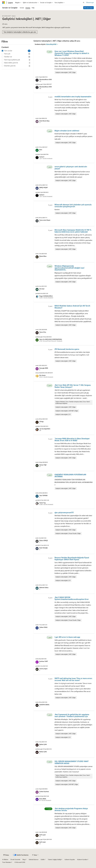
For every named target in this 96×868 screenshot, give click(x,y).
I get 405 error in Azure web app (67, 637)
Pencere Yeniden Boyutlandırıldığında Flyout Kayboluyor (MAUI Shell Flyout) (72, 558)
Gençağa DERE (44, 368)
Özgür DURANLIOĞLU (46, 296)
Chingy (41, 421)
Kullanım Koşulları (70, 859)
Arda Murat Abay (44, 121)
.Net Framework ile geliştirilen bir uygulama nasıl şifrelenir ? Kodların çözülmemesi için (72, 715)
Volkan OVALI (43, 627)
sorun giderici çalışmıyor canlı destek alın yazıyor (71, 167)
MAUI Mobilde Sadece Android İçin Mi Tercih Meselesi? (72, 307)
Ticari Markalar (7, 862)
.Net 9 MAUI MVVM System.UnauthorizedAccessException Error (72, 598)
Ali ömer (42, 289)
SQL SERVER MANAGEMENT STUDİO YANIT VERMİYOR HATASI (72, 762)
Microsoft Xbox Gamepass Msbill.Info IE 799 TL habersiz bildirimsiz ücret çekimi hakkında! (73, 231)
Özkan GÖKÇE (44, 540)
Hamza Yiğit (43, 465)
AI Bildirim (5, 859)
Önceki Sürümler (15, 859)
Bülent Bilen (43, 256)
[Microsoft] (4, 3)
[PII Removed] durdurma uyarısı (67, 349)
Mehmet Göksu (44, 587)
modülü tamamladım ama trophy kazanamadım (73, 96)
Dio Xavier (42, 375)
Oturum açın (90, 2)
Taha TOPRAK (43, 495)
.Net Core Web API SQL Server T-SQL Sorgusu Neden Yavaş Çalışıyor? (73, 386)
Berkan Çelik (43, 744)
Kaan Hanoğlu (44, 548)
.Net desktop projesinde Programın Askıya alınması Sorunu (71, 809)
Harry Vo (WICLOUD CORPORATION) (51, 339)
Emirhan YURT (44, 661)
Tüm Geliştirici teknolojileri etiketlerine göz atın (20, 32)
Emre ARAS (43, 799)
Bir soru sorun (89, 8)
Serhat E (42, 157)
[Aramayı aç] (84, 3)
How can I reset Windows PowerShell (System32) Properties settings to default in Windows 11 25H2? (72, 53)
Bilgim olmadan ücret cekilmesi (67, 131)
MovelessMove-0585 (46, 79)
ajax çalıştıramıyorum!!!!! (64, 512)
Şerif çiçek (42, 835)
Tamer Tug (42, 503)
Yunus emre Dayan (45, 220)
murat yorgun (43, 669)
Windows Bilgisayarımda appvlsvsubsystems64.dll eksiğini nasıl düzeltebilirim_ (69, 268)
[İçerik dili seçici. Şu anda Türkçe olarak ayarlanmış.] (6, 855)
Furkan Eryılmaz (44, 791)
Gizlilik (42, 859)
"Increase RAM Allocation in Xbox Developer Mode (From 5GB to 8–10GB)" (72, 439)
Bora (41, 150)
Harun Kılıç (43, 332)
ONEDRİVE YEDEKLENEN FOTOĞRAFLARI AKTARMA (70, 475)
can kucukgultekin (45, 429)
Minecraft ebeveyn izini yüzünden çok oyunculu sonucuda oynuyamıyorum (73, 205)
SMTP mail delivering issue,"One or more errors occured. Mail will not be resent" (73, 679)
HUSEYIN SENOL (44, 705)
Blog (24, 859)
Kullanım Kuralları (82, 859)
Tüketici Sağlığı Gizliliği (54, 859)
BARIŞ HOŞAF (43, 187)
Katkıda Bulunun (34, 859)
